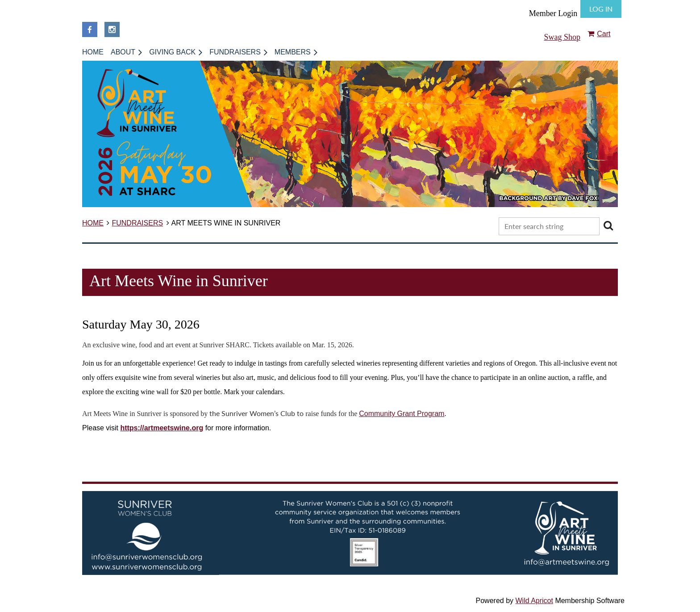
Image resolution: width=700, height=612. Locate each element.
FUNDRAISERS (137, 223)
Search (608, 225)
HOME (93, 223)
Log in (601, 9)
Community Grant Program (402, 414)
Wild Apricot (534, 601)
